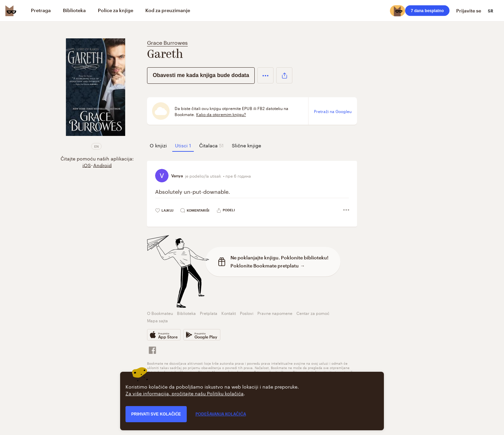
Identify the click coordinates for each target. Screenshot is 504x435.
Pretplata (209, 313)
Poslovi (247, 313)
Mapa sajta (157, 320)
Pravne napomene (275, 313)
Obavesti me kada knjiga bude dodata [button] (201, 75)
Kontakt (229, 313)
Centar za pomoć (313, 313)
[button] (265, 75)
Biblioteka (186, 313)
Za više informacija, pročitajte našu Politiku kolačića (185, 393)
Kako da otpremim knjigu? (221, 114)
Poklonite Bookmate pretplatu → (268, 266)
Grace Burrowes (167, 42)
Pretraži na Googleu (333, 111)
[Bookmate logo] (11, 11)
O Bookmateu (160, 313)
